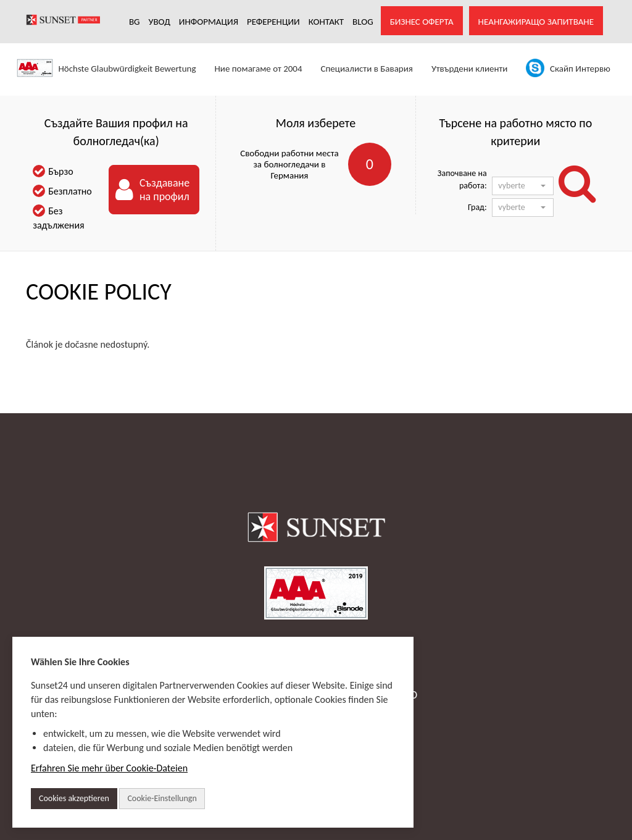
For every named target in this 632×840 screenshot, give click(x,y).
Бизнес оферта (422, 22)
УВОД (160, 22)
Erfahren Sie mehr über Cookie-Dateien (109, 768)
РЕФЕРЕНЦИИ (273, 22)
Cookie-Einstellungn (162, 798)
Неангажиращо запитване (536, 22)
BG (135, 22)
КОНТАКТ (326, 22)
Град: (477, 207)
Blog (363, 22)
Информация (209, 22)
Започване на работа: (462, 179)
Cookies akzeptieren (74, 798)
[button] (523, 186)
